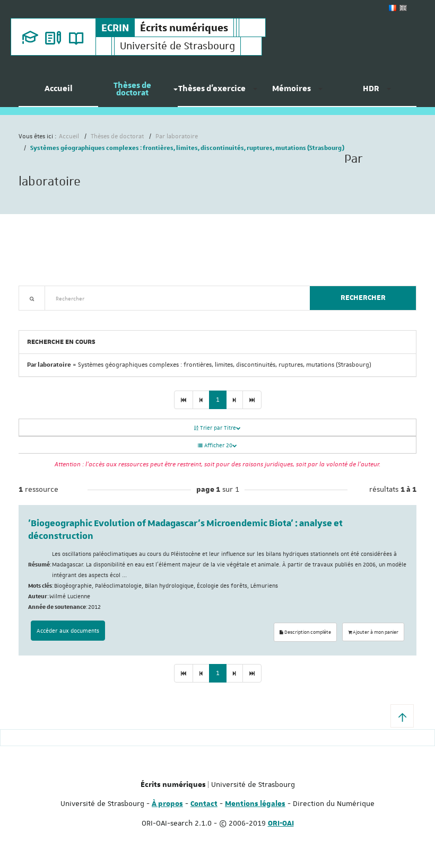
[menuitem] (58, 93)
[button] (402, 716)
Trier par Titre (217, 427)
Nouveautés (93, 317)
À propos (167, 804)
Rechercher (363, 298)
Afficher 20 (217, 445)
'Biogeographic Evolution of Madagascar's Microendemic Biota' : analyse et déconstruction (185, 530)
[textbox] (173, 298)
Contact (204, 804)
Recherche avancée (46, 317)
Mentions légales (255, 804)
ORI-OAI (281, 823)
